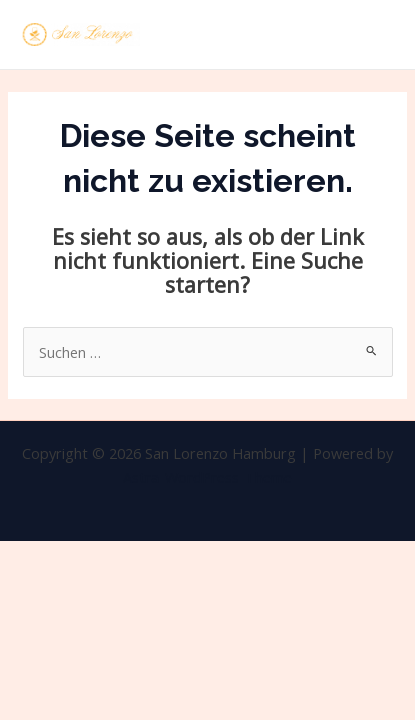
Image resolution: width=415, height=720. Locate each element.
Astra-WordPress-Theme (207, 477)
